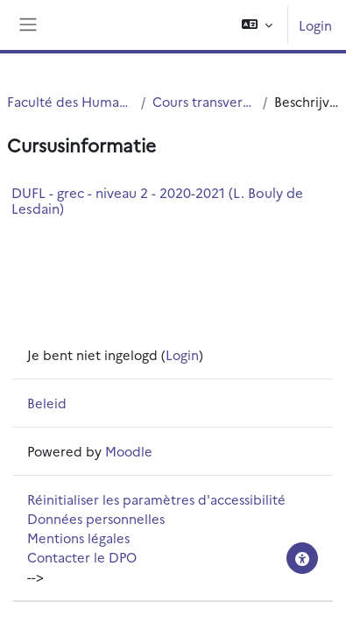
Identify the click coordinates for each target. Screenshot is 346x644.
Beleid (47, 403)
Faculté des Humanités (71, 101)
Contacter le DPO (82, 557)
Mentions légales (78, 538)
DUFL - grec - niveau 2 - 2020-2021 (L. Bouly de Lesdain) (157, 200)
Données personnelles (96, 518)
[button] (257, 25)
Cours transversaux (204, 101)
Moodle (129, 451)
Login (315, 25)
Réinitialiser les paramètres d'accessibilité (156, 499)
